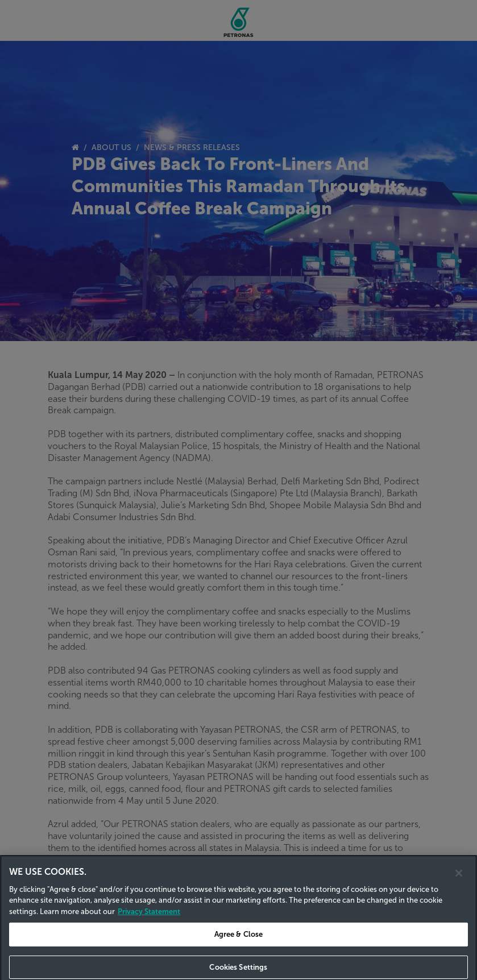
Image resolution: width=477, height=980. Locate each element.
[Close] (459, 881)
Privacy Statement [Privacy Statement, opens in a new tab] (149, 919)
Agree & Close (239, 942)
